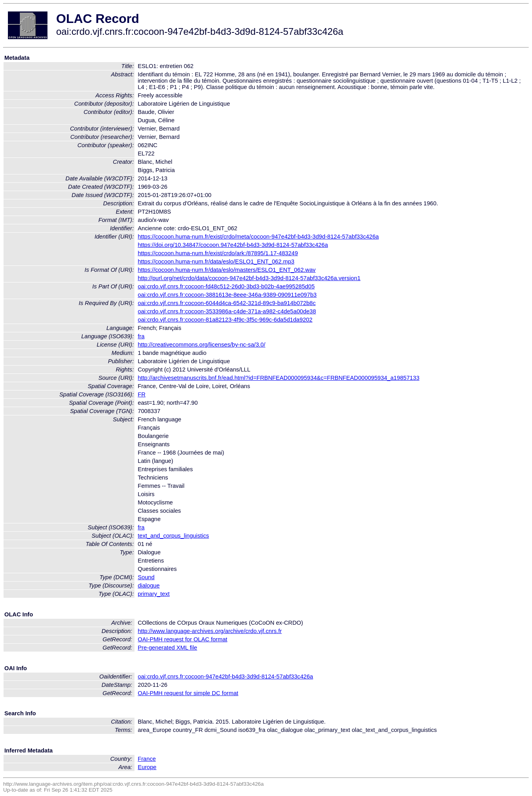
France (147, 759)
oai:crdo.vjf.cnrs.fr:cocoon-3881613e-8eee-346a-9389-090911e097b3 (227, 295)
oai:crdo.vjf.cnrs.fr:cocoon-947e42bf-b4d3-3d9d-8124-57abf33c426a (225, 677)
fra (141, 336)
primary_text (154, 594)
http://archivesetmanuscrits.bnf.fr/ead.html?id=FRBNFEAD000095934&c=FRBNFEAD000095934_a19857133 (278, 378)
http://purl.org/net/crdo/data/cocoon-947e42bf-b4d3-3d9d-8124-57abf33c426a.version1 (249, 278)
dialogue (149, 586)
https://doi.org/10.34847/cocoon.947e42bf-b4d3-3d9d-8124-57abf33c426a (233, 245)
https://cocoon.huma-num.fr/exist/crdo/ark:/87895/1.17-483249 (218, 253)
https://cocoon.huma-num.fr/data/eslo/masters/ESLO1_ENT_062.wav (227, 270)
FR (142, 394)
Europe (147, 767)
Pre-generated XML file (167, 648)
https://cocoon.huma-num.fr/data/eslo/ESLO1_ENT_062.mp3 (216, 262)
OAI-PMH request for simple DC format (188, 693)
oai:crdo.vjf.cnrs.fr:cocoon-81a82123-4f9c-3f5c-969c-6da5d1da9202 (225, 320)
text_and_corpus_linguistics (173, 536)
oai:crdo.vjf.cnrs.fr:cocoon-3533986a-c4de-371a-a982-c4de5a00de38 (227, 311)
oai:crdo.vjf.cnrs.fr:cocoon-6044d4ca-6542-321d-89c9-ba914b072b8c (227, 303)
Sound (146, 577)
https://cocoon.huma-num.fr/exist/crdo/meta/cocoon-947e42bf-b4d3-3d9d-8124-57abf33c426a (258, 237)
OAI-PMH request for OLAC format (182, 639)
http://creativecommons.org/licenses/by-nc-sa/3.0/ (202, 345)
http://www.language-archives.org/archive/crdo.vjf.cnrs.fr (210, 631)
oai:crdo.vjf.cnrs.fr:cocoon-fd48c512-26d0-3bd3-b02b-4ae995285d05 (226, 286)
